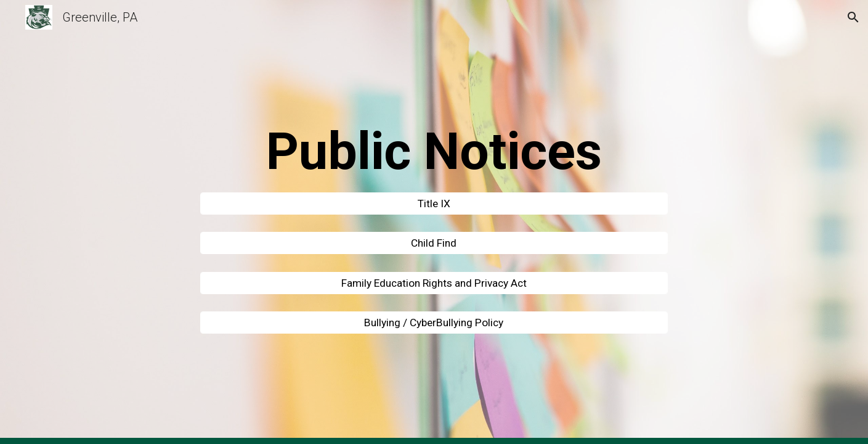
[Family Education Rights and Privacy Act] (434, 283)
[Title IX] (434, 203)
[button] (853, 17)
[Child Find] (434, 243)
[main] (434, 151)
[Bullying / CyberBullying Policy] (434, 323)
